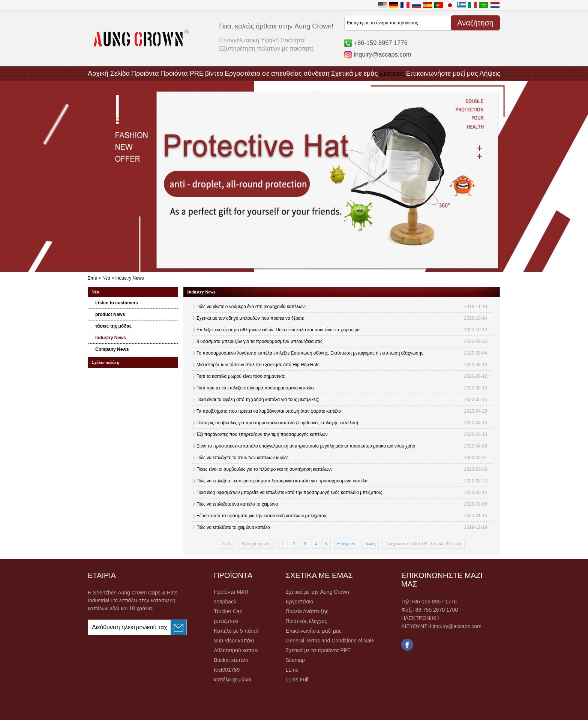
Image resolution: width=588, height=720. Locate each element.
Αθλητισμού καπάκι (236, 650)
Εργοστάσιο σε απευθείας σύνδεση (277, 73)
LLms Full (297, 680)
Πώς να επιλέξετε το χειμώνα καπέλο (233, 527)
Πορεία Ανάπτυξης (307, 611)
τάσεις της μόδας (113, 326)
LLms (292, 670)
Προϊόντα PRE (182, 73)
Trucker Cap (228, 611)
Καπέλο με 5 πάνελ (236, 631)
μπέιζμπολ (226, 621)
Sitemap (295, 660)
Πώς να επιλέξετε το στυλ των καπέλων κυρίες (242, 458)
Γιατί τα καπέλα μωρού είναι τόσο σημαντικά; (241, 376)
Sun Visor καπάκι (234, 641)
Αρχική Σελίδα (109, 73)
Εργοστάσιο (300, 602)
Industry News (111, 338)
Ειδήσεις (392, 73)
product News (110, 314)
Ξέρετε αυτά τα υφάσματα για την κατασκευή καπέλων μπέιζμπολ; (262, 516)
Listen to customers (117, 303)
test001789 (227, 670)
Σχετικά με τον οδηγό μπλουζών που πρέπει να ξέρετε (250, 318)
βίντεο (214, 73)
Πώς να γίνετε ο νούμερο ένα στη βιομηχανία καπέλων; (251, 307)
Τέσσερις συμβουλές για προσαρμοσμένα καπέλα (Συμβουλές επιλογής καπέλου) (277, 423)
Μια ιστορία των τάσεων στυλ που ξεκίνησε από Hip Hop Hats (258, 365)
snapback (225, 602)
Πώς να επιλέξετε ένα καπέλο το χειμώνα (237, 504)
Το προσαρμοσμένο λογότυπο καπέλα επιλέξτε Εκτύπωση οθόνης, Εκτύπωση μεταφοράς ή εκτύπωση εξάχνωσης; (310, 353)
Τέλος (370, 544)
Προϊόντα (145, 73)
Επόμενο (346, 544)
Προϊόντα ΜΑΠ (231, 592)
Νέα (106, 278)
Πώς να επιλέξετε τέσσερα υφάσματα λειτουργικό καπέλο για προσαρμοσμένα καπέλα (282, 481)
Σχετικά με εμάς (355, 73)
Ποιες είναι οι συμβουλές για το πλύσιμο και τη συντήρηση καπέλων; (264, 469)
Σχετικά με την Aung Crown (317, 592)
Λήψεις (490, 73)
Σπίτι (92, 278)
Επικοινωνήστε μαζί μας (442, 73)
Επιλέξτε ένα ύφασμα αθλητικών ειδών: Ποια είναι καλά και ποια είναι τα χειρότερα (278, 330)
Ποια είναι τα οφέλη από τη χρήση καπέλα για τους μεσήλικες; (258, 400)
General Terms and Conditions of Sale (330, 641)
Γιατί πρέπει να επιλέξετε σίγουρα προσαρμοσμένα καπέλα (255, 388)
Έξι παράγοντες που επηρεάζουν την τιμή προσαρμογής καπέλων (262, 434)
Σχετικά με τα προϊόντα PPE (318, 650)
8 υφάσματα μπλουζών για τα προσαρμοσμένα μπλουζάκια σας (259, 341)
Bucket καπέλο (231, 660)
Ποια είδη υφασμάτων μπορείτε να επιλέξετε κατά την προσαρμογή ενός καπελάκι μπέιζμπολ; (289, 492)
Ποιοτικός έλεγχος (306, 621)
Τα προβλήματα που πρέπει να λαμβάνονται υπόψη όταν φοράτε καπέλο (269, 411)
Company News (112, 349)
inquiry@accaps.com (382, 54)
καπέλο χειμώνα (232, 680)
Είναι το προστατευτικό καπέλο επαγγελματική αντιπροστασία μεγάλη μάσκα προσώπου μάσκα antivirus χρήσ (306, 446)
